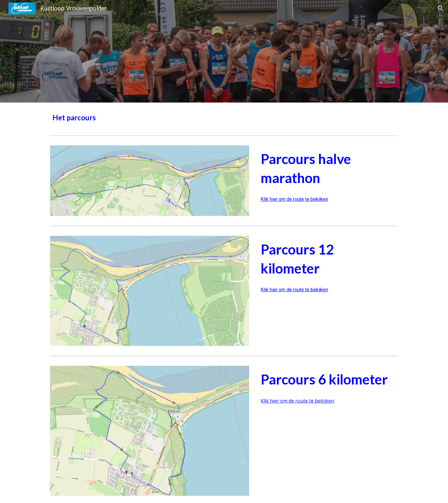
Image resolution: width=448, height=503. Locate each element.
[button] (441, 8)
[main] (224, 118)
